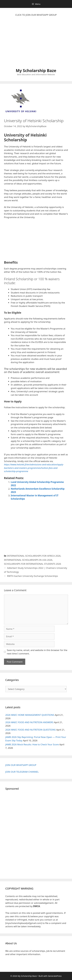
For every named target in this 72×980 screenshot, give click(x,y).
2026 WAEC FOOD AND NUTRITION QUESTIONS (30, 730)
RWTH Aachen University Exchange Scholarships (32, 576)
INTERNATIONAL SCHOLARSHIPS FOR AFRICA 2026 (34, 556)
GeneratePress (55, 976)
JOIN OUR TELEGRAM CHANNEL (22, 772)
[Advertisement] (36, 44)
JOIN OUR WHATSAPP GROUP (21, 765)
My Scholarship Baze (36, 71)
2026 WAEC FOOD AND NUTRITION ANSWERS (29, 722)
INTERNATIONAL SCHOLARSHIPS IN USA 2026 (28, 560)
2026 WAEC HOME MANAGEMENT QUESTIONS (30, 715)
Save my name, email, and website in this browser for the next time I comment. (37, 652)
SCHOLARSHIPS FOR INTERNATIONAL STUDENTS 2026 (33, 564)
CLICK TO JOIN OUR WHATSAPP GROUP (36, 15)
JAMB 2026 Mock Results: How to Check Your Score (32, 744)
